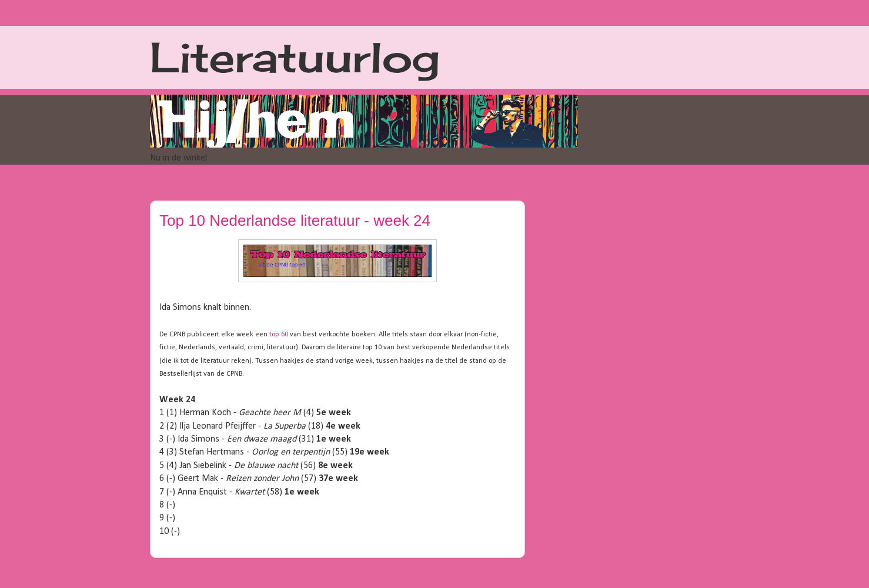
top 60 (279, 335)
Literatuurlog (295, 57)
